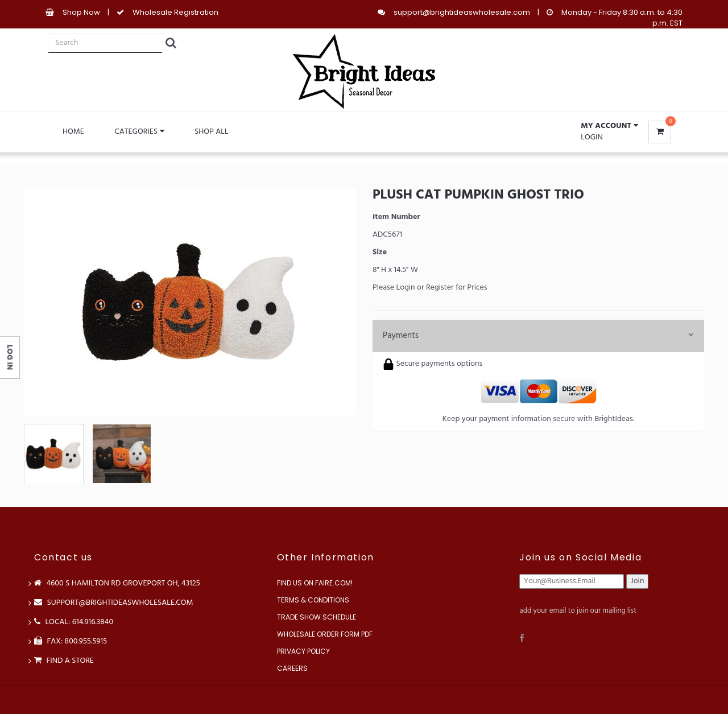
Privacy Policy (303, 651)
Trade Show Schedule (317, 617)
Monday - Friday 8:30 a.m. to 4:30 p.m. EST (622, 18)
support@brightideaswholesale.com (462, 12)
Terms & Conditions (313, 600)
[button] (609, 126)
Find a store (64, 661)
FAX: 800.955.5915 (71, 641)
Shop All (212, 132)
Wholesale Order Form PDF (325, 634)
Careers (292, 668)
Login (592, 137)
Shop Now (81, 12)
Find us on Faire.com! (315, 583)
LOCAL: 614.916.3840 (74, 622)
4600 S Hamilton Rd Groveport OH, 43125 (117, 583)
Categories (139, 132)
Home (73, 132)
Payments (538, 336)
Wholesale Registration (175, 12)
